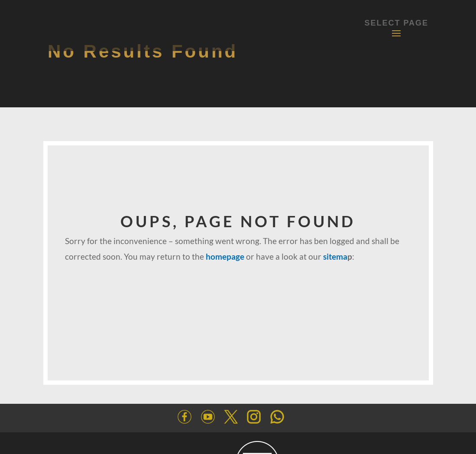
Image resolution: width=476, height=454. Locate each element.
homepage (225, 256)
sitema (335, 256)
